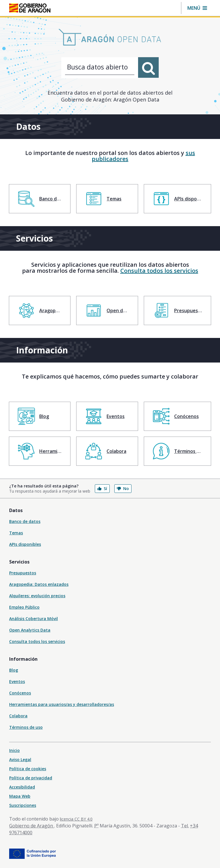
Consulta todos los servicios (159, 271)
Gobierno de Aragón (32, 826)
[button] (197, 8)
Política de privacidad (31, 778)
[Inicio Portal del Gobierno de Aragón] (30, 8)
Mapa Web (20, 796)
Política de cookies (28, 769)
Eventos (17, 681)
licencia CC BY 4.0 (76, 819)
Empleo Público (24, 607)
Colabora (18, 716)
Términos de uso (26, 727)
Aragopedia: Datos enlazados (39, 584)
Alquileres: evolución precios (37, 596)
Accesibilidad (22, 787)
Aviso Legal (20, 759)
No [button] (123, 488)
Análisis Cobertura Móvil (34, 619)
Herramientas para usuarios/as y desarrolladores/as (62, 704)
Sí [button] (102, 488)
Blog (14, 670)
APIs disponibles (25, 544)
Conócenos (20, 693)
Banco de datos (25, 521)
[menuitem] (40, 199)
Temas (16, 533)
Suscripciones (23, 805)
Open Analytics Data (30, 630)
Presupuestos (23, 573)
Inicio (14, 750)
